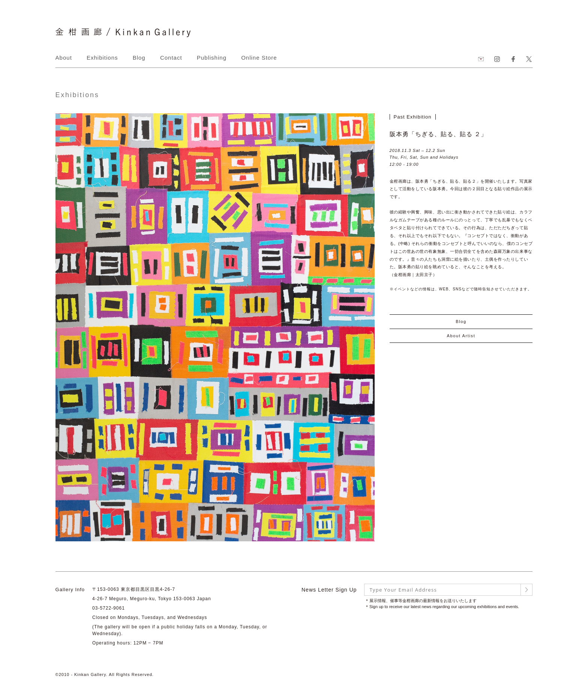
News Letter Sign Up (329, 590)
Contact (171, 58)
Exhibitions (102, 58)
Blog (139, 58)
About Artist (461, 336)
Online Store (259, 58)
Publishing (212, 58)
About (64, 58)
